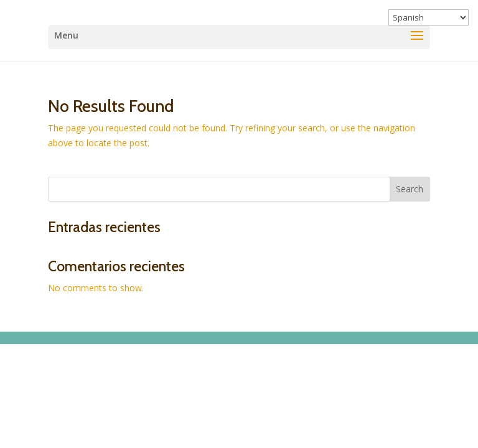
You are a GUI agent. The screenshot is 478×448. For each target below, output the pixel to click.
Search (410, 189)
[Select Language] (429, 17)
